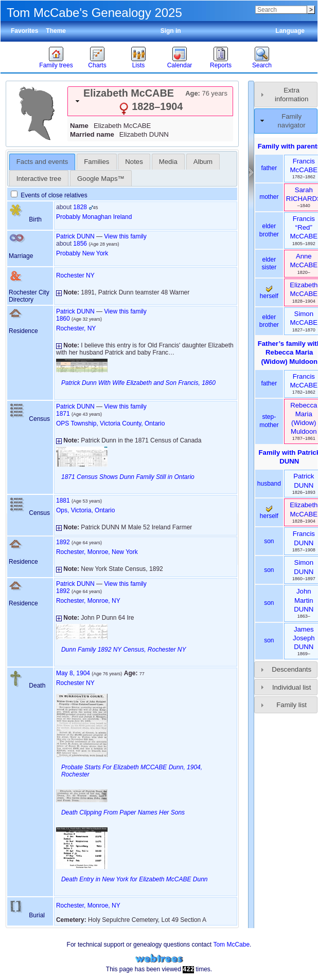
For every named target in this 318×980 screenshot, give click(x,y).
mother (269, 197)
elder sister (269, 264)
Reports (221, 65)
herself (269, 293)
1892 (63, 542)
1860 (63, 319)
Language (290, 31)
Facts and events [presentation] (42, 162)
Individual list (292, 687)
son (269, 541)
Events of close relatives (49, 195)
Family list (291, 705)
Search (262, 65)
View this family (125, 236)
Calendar (180, 65)
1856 (80, 244)
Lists (139, 65)
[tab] (150, 101)
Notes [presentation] (134, 162)
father (269, 168)
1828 (80, 207)
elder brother (269, 230)
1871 (63, 414)
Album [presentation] (203, 162)
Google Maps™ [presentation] (101, 179)
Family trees (56, 65)
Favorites (24, 31)
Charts (97, 65)
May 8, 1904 (73, 673)
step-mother (269, 421)
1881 (63, 501)
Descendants (291, 669)
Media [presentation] (168, 162)
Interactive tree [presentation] (39, 179)
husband (269, 484)
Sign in (171, 31)
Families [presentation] (96, 162)
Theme (56, 31)
